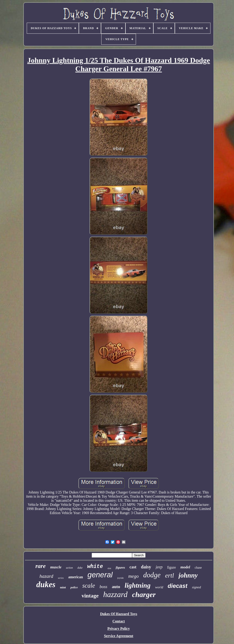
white (95, 567)
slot (109, 568)
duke (80, 568)
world (159, 587)
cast (133, 567)
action (69, 568)
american (76, 577)
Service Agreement (119, 636)
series (61, 578)
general (100, 575)
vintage (90, 596)
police (74, 587)
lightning (137, 585)
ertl (169, 575)
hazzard (115, 594)
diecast (178, 586)
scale (89, 586)
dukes (46, 585)
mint (63, 587)
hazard (46, 576)
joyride (120, 578)
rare (41, 566)
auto (116, 587)
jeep (159, 567)
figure (171, 567)
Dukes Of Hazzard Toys (119, 614)
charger (144, 595)
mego (133, 576)
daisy (146, 567)
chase (198, 568)
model (185, 567)
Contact (119, 621)
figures (120, 568)
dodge (152, 575)
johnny (188, 575)
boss (104, 587)
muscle (56, 567)
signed (196, 587)
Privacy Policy (119, 629)
